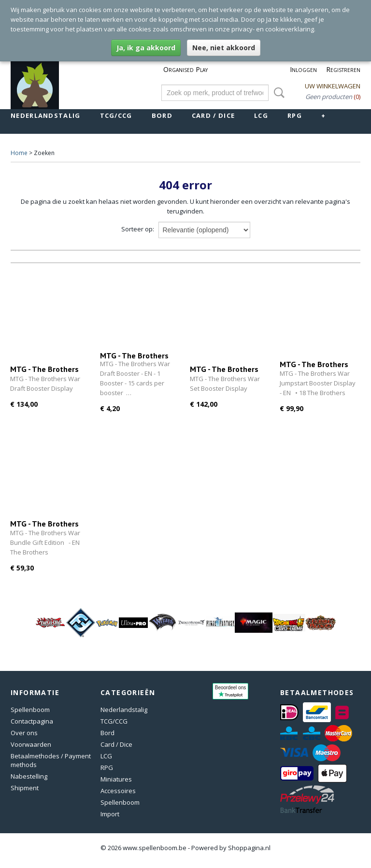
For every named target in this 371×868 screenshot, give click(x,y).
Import (110, 814)
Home (19, 153)
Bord (162, 115)
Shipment (25, 788)
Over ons (24, 733)
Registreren (343, 69)
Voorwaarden (31, 744)
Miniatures (116, 779)
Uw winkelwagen (333, 86)
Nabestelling (29, 776)
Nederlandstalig (46, 115)
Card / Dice (213, 115)
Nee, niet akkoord (224, 48)
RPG (295, 115)
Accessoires (118, 791)
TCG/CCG (116, 115)
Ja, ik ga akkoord (146, 48)
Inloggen (303, 69)
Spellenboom (30, 710)
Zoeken (277, 93)
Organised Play (185, 69)
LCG (261, 115)
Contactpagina (32, 721)
